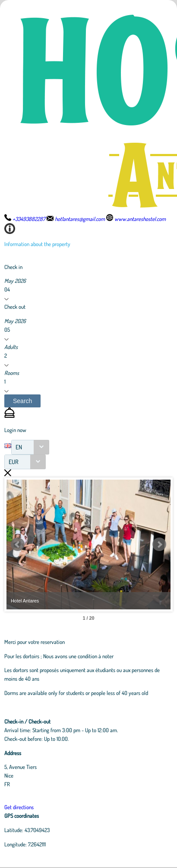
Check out (15, 307)
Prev (18, 545)
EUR (14, 462)
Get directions (19, 807)
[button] (22, 401)
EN (19, 447)
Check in (13, 267)
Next (159, 545)
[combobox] (30, 447)
